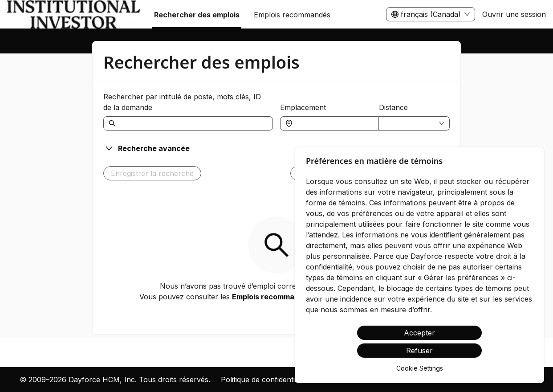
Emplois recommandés (272, 297)
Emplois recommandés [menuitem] (292, 15)
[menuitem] (73, 15)
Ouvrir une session (514, 14)
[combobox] (334, 123)
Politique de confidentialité (264, 380)
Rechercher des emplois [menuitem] (197, 15)
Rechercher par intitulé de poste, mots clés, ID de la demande (182, 102)
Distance (393, 107)
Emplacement (303, 107)
